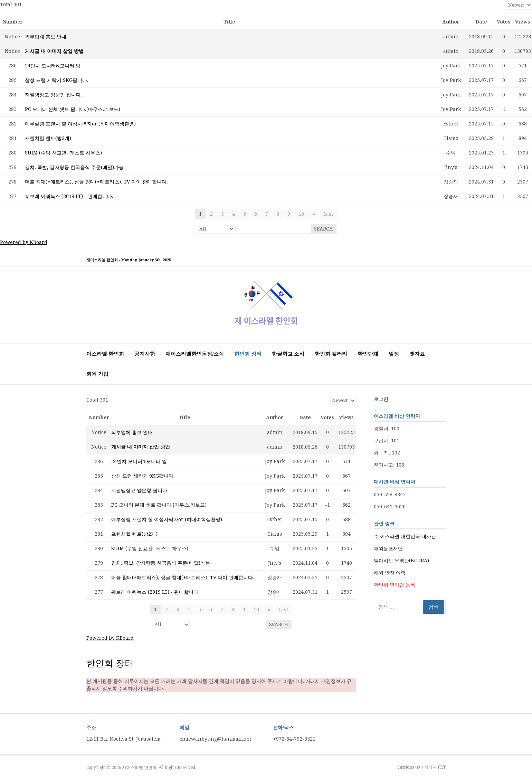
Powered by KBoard (24, 242)
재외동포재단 (388, 548)
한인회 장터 (248, 354)
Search (324, 229)
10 (302, 214)
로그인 (381, 399)
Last (328, 214)
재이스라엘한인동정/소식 (195, 354)
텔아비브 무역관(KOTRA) (401, 561)
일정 (394, 354)
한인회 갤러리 (331, 354)
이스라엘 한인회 (105, 354)
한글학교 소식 (288, 354)
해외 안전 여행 (390, 573)
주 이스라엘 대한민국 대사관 (405, 536)
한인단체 (368, 354)
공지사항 (145, 354)
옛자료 (417, 354)
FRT (442, 767)
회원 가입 (97, 374)
